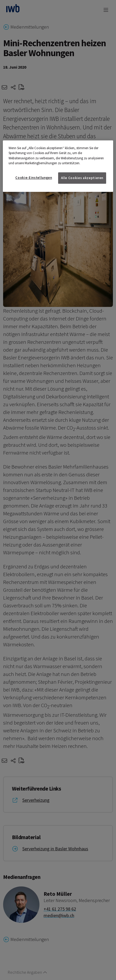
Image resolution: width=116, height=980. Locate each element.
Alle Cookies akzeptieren (82, 178)
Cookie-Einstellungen (34, 178)
